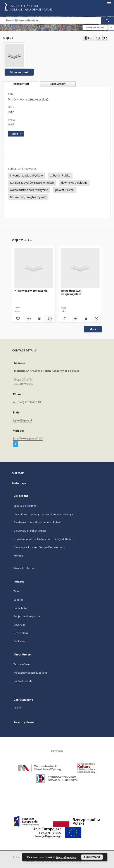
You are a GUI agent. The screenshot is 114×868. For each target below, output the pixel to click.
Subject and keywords (27, 616)
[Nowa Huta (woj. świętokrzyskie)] (80, 268)
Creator (18, 600)
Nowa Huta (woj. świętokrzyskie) (72, 292)
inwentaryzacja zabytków (26, 176)
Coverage (20, 625)
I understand (92, 857)
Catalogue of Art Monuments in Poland (37, 522)
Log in (17, 708)
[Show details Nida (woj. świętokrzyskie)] (49, 319)
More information (66, 857)
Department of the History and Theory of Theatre (44, 539)
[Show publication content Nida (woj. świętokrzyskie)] (39, 319)
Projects (19, 556)
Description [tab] (21, 84)
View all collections (25, 568)
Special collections (25, 506)
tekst (11, 124)
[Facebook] (16, 444)
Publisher (19, 641)
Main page (19, 483)
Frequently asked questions (30, 673)
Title (16, 591)
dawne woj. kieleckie (74, 183)
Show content (19, 72)
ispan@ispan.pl (22, 420)
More (93, 329)
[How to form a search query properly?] (111, 28)
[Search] (108, 20)
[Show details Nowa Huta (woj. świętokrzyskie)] (96, 319)
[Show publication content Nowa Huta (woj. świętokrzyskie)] (86, 319)
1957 (11, 112)
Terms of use (22, 664)
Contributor (21, 608)
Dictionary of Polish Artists (30, 531)
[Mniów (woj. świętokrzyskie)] (14, 55)
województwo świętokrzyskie (29, 190)
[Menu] (109, 3)
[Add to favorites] (98, 38)
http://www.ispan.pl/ (28, 438)
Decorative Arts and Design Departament (39, 547)
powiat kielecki (65, 190)
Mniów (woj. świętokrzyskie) (28, 197)
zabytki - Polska (60, 176)
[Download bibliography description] (28, 319)
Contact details (23, 681)
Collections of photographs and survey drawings (43, 514)
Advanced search (95, 28)
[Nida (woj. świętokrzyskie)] (34, 268)
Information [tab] (58, 84)
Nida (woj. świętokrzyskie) (31, 291)
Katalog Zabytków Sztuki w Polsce (32, 183)
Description (21, 633)
